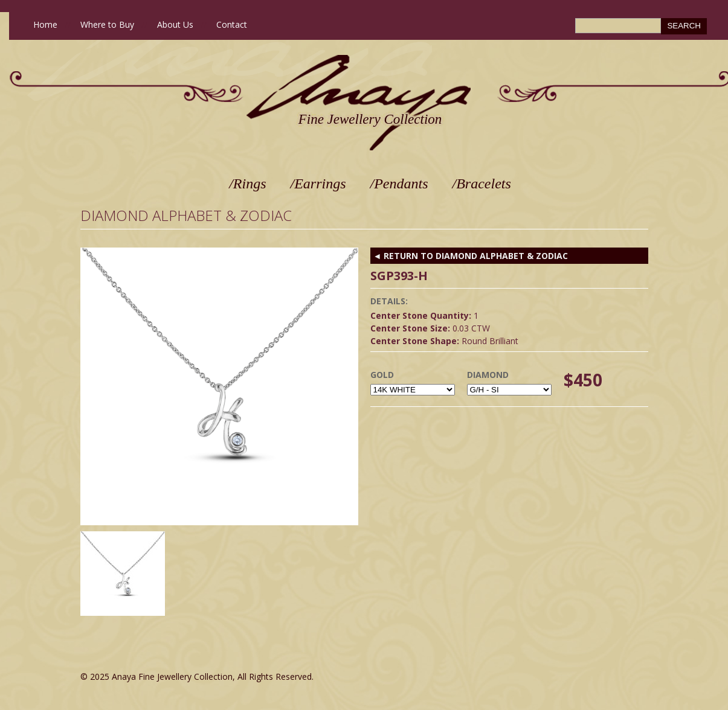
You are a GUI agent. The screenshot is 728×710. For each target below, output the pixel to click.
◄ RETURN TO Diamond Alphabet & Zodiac (471, 256)
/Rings (247, 184)
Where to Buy (107, 24)
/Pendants (399, 184)
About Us (175, 24)
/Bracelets (482, 184)
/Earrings (318, 184)
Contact (232, 24)
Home (45, 24)
